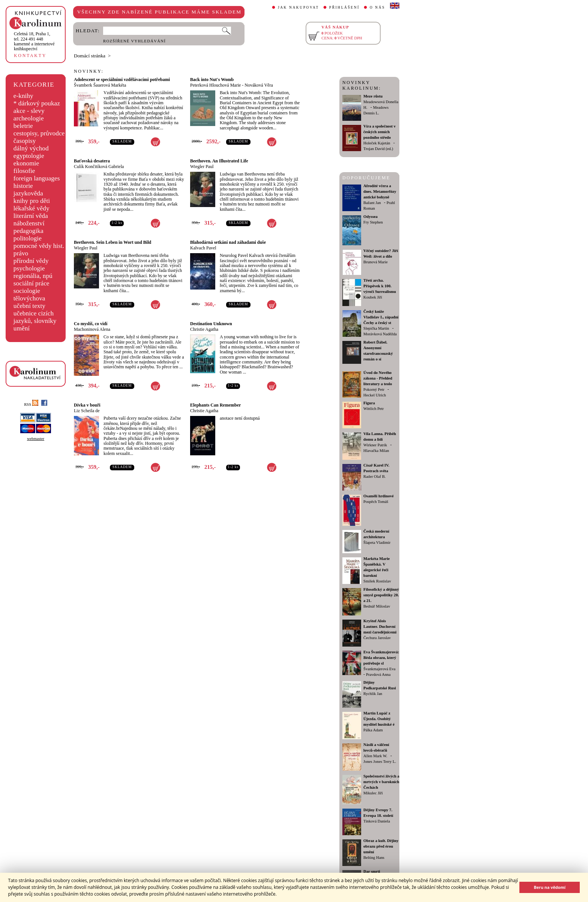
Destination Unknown (211, 324)
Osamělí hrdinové (379, 496)
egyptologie (29, 156)
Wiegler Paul (202, 167)
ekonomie (26, 163)
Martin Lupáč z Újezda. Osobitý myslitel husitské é (379, 719)
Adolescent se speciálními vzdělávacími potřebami (122, 80)
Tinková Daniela (377, 821)
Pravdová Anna (378, 675)
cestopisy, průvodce (39, 133)
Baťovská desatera (92, 161)
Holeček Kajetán (377, 143)
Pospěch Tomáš (376, 502)
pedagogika (28, 231)
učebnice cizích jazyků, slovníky (35, 317)
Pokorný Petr (374, 389)
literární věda (31, 216)
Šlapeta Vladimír (377, 543)
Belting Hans (374, 858)
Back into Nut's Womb (212, 80)
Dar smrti (372, 871)
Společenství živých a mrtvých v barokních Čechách (381, 782)
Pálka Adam (373, 730)
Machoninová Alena (92, 329)
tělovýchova (29, 298)
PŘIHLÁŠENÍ (344, 8)
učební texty (29, 306)
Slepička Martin (376, 328)
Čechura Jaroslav (377, 638)
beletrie (23, 126)
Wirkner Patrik (375, 445)
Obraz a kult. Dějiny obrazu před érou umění (381, 846)
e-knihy (23, 96)
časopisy (25, 141)
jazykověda (28, 193)
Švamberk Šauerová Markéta (100, 85)
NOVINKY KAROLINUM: (362, 85)
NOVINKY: (89, 71)
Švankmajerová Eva (379, 669)
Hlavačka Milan (376, 451)
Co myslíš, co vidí (91, 324)
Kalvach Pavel (203, 248)
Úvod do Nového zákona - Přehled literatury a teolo (378, 378)
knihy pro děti (32, 201)
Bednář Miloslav (377, 606)
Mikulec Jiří (373, 793)
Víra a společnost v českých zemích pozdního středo (379, 132)
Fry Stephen (373, 222)
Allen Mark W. (375, 756)
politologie (28, 238)
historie (23, 186)
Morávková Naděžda (380, 334)
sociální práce (31, 283)
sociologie (27, 291)
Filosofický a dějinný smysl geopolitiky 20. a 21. (381, 595)
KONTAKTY (30, 56)
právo (21, 253)
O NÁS (377, 8)
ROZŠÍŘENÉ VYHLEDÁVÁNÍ (134, 41)
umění (22, 328)
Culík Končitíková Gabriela (99, 167)
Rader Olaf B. (374, 477)
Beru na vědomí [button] (550, 887)
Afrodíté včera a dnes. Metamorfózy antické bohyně (380, 191)
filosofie (24, 171)
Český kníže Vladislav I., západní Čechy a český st (381, 317)
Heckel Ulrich (375, 395)
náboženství (29, 223)
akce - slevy (29, 111)
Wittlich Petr (373, 409)
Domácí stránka (90, 56)
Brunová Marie (376, 262)
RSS (31, 404)
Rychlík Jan (373, 694)
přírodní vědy (31, 261)
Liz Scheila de (87, 411)
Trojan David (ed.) (378, 149)
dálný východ (31, 148)
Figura (369, 403)
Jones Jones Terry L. (380, 762)
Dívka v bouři (87, 405)
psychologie (29, 268)
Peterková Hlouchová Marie (215, 85)
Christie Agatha (204, 329)
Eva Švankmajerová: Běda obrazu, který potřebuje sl (381, 658)
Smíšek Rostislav (377, 581)
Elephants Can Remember (215, 405)
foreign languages (37, 178)
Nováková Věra (259, 85)
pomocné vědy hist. (39, 246)
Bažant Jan (372, 203)
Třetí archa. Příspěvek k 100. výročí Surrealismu (380, 286)
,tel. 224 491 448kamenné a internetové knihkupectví (34, 41)
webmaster (36, 439)
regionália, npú (33, 276)
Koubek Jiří (373, 297)
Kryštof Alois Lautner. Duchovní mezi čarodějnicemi (380, 627)
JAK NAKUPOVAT (298, 8)
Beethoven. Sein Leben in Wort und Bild (112, 242)
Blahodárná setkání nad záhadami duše (228, 242)
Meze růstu (373, 96)
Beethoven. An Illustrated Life (219, 161)
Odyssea (370, 217)
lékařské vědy (31, 208)
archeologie (29, 118)
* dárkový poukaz (37, 103)
